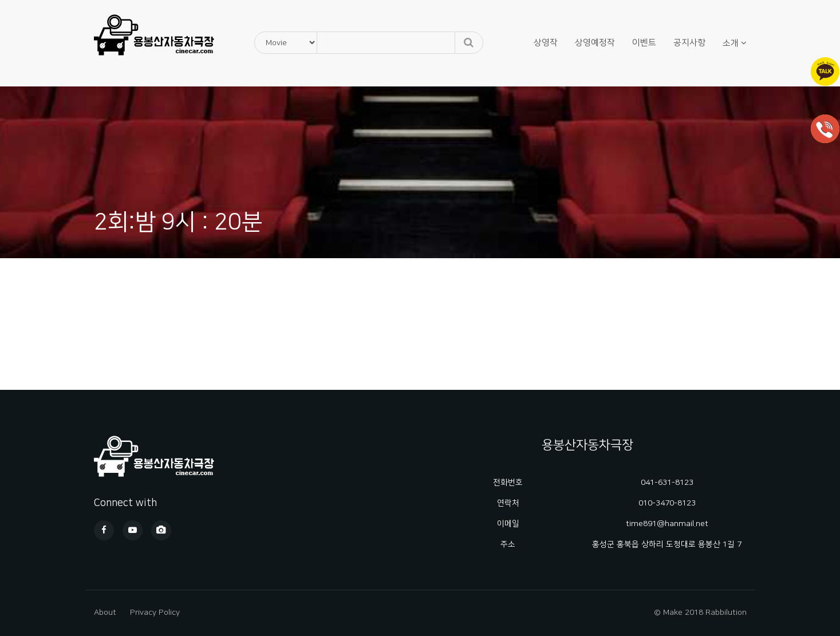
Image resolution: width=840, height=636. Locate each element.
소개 (731, 43)
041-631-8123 (667, 483)
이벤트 (644, 43)
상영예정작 (595, 43)
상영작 (546, 43)
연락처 (508, 503)
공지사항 (689, 43)
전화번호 (508, 483)
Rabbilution (726, 613)
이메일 (508, 524)
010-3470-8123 (667, 503)
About (105, 613)
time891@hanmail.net (667, 524)
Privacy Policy (155, 613)
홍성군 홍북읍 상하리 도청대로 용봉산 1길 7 (667, 544)
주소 (508, 544)
